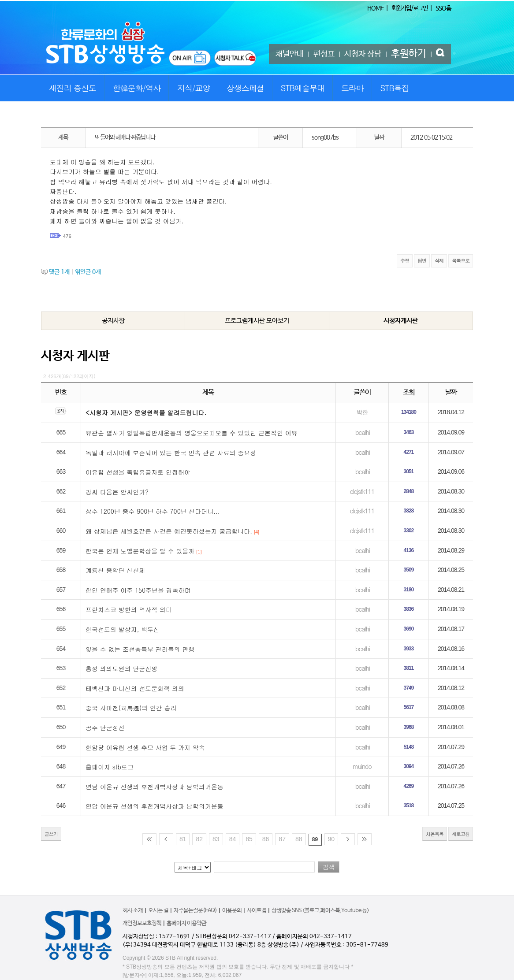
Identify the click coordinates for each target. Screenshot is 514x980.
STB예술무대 (303, 88)
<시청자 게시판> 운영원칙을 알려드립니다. (146, 412)
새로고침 (461, 834)
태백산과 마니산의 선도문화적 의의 (135, 688)
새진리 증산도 (73, 88)
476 (67, 236)
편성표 (324, 54)
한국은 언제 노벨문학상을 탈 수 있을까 (140, 551)
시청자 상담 (363, 54)
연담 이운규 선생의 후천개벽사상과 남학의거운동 (155, 787)
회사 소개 (133, 911)
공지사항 (113, 321)
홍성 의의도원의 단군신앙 (121, 668)
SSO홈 (443, 8)
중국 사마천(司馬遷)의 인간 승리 (131, 708)
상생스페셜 (245, 88)
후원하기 (409, 54)
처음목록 (435, 834)
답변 (422, 261)
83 (216, 839)
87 (282, 839)
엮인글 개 (88, 272)
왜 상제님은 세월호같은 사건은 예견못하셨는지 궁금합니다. (169, 531)
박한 (362, 412)
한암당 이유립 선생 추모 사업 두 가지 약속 (145, 747)
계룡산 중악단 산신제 (115, 570)
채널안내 (290, 54)
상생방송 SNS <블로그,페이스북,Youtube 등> (320, 911)
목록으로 (461, 261)
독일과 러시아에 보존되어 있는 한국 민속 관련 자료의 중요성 (171, 453)
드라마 (352, 88)
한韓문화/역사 (137, 88)
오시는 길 (158, 911)
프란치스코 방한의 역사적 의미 (129, 609)
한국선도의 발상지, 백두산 (123, 629)
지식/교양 (194, 88)
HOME (375, 8)
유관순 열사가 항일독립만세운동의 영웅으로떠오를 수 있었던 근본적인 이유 (192, 433)
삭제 (439, 261)
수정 (405, 261)
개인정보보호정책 (142, 923)
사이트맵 (257, 911)
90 (331, 839)
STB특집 (394, 88)
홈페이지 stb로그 (110, 767)
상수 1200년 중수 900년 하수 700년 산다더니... (153, 511)
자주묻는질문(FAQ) (195, 911)
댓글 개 (59, 272)
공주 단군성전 (105, 728)
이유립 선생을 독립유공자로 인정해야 (138, 472)
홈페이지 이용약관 (186, 923)
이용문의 (232, 911)
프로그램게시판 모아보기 (257, 321)
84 (233, 839)
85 (249, 839)
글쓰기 (51, 834)
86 (266, 839)
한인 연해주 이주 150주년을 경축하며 (138, 590)
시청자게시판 (401, 321)
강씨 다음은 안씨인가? (117, 492)
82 (199, 839)
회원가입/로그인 (410, 8)
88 (299, 839)
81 (183, 839)
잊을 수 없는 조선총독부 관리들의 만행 (140, 649)
